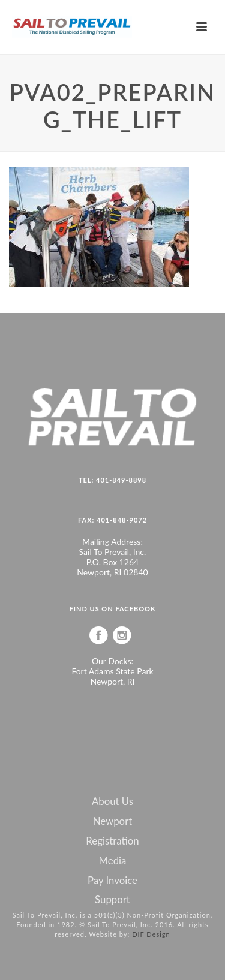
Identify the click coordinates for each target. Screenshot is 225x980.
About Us (112, 801)
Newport (113, 821)
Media (113, 861)
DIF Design (151, 934)
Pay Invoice (112, 881)
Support (112, 900)
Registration (112, 841)
